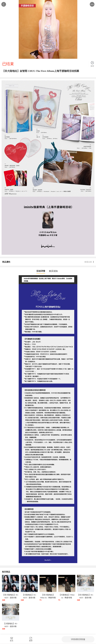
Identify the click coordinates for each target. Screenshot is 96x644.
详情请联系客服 (78, 639)
